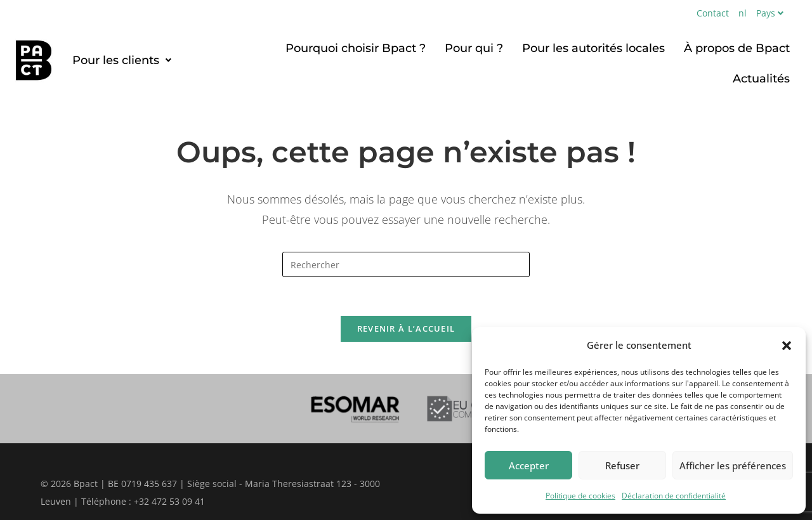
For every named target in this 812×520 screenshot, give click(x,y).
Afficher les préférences (733, 465)
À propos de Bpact (737, 48)
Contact (713, 13)
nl (743, 13)
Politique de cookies (580, 496)
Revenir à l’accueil (406, 328)
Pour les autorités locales (593, 48)
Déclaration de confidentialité (674, 496)
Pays (771, 13)
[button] (787, 346)
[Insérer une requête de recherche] (406, 264)
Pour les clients (122, 60)
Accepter (529, 465)
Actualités (761, 79)
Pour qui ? (474, 48)
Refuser (622, 465)
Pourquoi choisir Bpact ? (356, 48)
